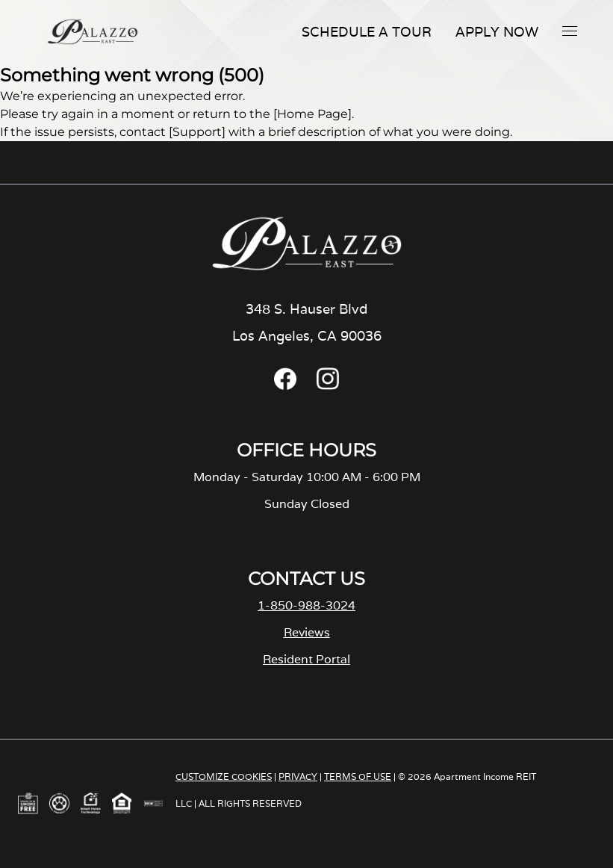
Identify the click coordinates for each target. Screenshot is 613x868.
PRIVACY (298, 776)
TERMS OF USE (358, 776)
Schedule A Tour (367, 32)
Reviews (307, 632)
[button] (570, 31)
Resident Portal (306, 659)
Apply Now (497, 32)
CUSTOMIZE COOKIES (224, 776)
